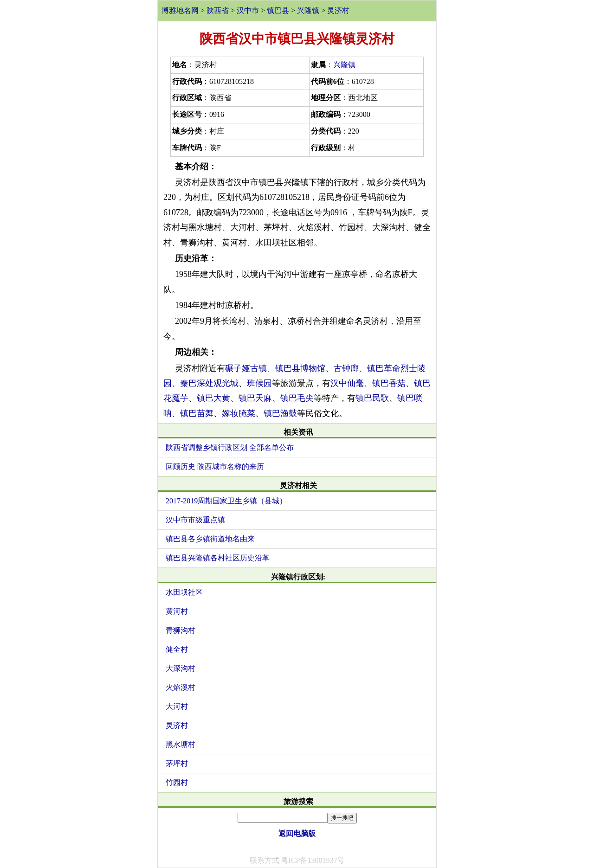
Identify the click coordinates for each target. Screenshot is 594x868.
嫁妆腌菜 (239, 413)
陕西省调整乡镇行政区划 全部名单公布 (230, 447)
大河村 (177, 706)
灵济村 (338, 10)
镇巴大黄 (213, 398)
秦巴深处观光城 (209, 383)
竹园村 (177, 782)
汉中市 (248, 10)
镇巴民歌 (372, 398)
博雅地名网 (180, 10)
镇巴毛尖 (297, 398)
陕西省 (218, 10)
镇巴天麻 (255, 398)
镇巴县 (278, 10)
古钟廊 (346, 368)
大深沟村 (181, 668)
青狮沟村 (181, 630)
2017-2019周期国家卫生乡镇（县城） (226, 501)
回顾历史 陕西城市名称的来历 (215, 466)
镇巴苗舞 (197, 413)
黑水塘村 (181, 744)
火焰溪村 (181, 687)
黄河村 (177, 611)
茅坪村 (177, 763)
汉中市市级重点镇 (195, 520)
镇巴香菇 (389, 383)
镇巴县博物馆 (300, 368)
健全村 (177, 649)
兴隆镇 (308, 10)
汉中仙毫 (347, 383)
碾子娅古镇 (246, 368)
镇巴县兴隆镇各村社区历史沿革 (218, 558)
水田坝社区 (184, 592)
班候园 (259, 383)
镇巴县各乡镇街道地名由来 (210, 539)
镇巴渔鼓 (280, 413)
